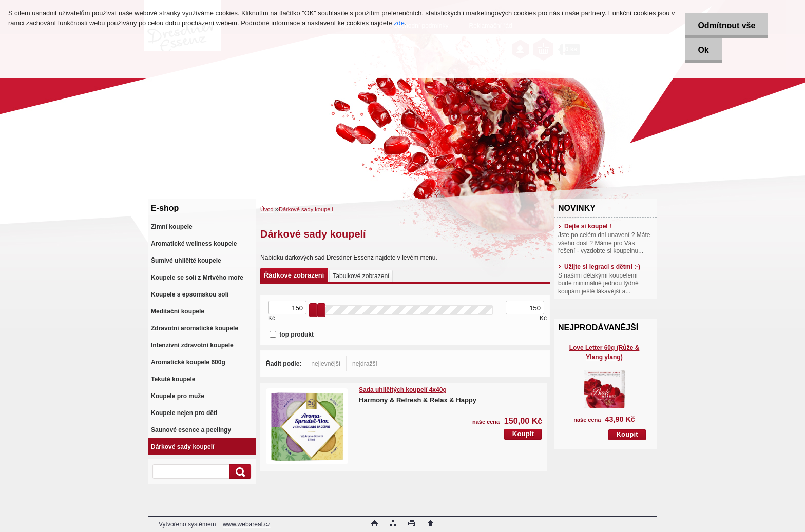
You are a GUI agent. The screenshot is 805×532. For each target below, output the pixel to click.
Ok (703, 50)
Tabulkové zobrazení (361, 276)
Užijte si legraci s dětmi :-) (599, 267)
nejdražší (365, 364)
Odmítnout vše (726, 25)
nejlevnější (326, 364)
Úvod (267, 209)
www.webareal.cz (247, 524)
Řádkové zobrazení (294, 275)
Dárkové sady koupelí (306, 209)
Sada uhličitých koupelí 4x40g (403, 390)
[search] (239, 472)
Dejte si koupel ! (585, 226)
